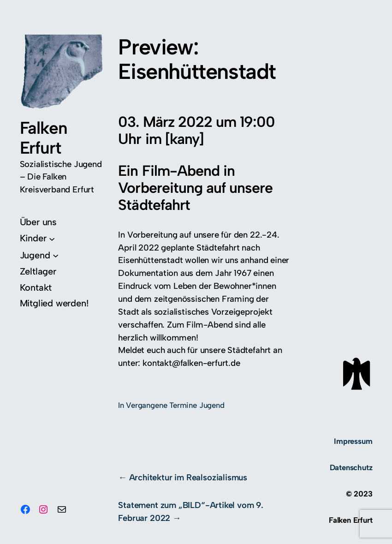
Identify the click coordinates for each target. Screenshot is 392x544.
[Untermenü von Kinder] (38, 238)
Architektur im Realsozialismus (188, 477)
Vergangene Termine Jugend (175, 405)
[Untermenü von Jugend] (39, 255)
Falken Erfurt (44, 138)
